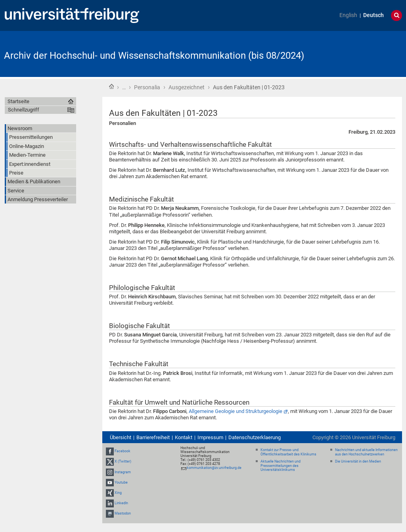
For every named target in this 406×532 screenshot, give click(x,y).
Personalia (147, 87)
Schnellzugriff (24, 110)
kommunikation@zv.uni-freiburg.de (214, 468)
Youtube (121, 482)
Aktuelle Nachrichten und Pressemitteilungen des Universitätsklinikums (281, 466)
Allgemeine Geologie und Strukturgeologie (236, 411)
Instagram (123, 472)
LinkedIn (121, 503)
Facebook (123, 451)
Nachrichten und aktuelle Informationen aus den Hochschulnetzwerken (366, 452)
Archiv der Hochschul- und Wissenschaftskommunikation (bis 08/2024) (154, 56)
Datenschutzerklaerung (255, 437)
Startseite (111, 86)
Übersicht (121, 437)
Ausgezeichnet (187, 87)
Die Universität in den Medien (358, 461)
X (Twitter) (123, 461)
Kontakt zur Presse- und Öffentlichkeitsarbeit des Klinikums (288, 452)
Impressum (210, 437)
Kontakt (184, 437)
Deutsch (373, 15)
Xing (118, 493)
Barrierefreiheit (153, 437)
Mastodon (123, 513)
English (348, 15)
